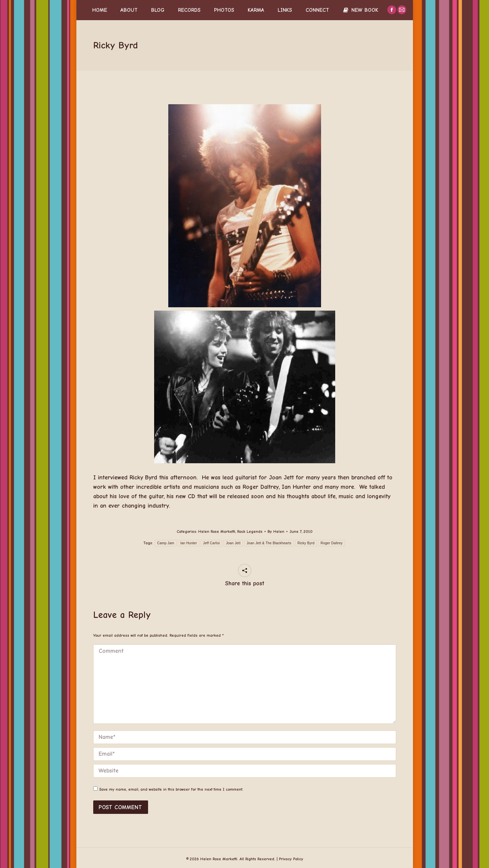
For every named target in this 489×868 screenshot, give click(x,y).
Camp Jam (166, 543)
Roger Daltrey (332, 543)
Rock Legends (250, 531)
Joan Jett (233, 543)
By (276, 531)
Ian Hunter (189, 543)
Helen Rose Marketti (217, 531)
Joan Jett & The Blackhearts (269, 543)
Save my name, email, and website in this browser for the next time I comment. (171, 789)
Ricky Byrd (306, 543)
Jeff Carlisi (211, 543)
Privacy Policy (291, 859)
